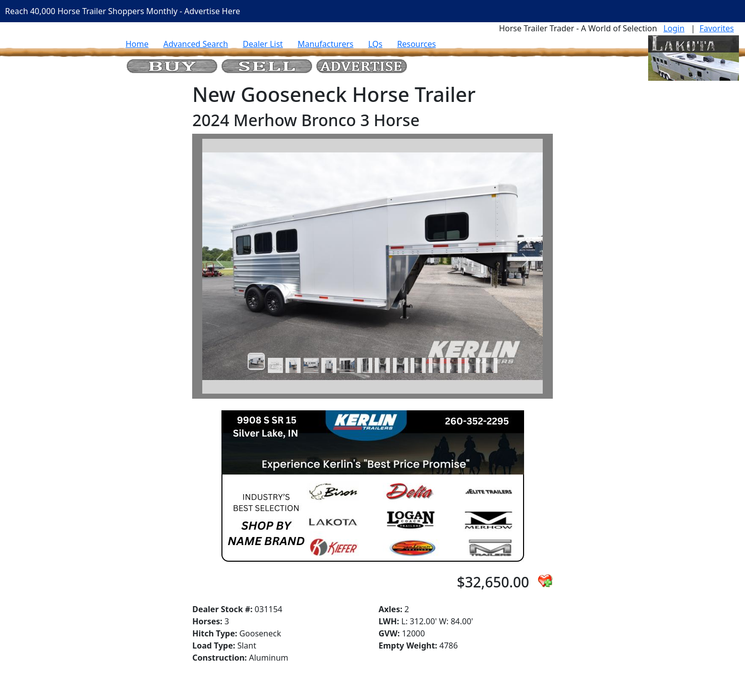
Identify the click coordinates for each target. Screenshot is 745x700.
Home (137, 44)
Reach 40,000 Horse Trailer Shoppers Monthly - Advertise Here (123, 11)
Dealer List (263, 44)
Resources (416, 44)
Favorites (717, 28)
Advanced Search (196, 44)
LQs (375, 44)
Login (674, 28)
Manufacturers (326, 44)
